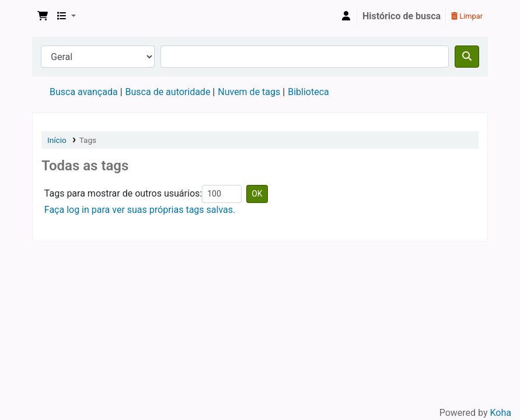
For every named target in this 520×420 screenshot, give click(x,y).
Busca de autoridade (168, 92)
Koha (501, 413)
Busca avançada (84, 92)
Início (57, 140)
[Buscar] (467, 57)
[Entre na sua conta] (346, 16)
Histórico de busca (402, 16)
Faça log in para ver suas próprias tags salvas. (140, 210)
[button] (43, 16)
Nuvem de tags (249, 92)
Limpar (467, 16)
